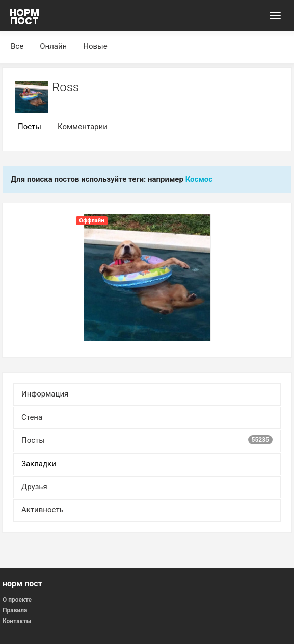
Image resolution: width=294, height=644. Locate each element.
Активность (43, 510)
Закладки (39, 464)
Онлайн (53, 46)
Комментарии (83, 127)
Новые (95, 46)
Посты (30, 127)
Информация (45, 394)
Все (17, 46)
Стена (32, 417)
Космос (199, 179)
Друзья (34, 487)
